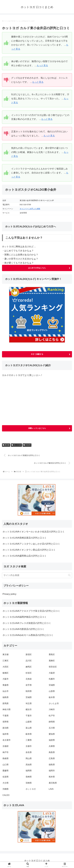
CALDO (27, 445)
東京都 (6, 445)
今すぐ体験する (37, 354)
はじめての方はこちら (37, 268)
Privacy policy (9, 594)
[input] (37, 575)
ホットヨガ (16, 445)
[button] (69, 575)
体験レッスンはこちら (37, 428)
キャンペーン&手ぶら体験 (30, 209)
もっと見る (42, 66)
